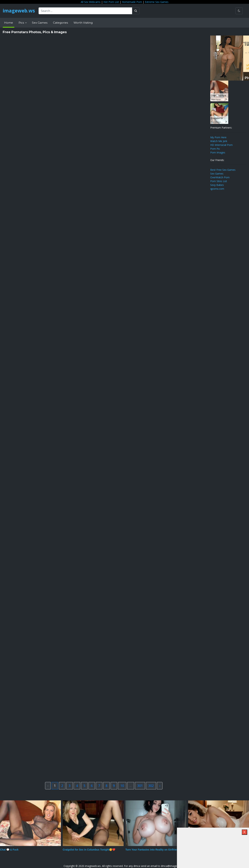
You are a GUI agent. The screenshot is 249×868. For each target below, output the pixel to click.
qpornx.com (217, 189)
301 (140, 786)
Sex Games (40, 23)
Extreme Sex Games (157, 2)
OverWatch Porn (220, 177)
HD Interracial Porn (221, 145)
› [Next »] (160, 786)
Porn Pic (215, 149)
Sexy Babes (217, 185)
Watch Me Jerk (219, 141)
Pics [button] (22, 23)
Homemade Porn (132, 2)
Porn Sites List (219, 181)
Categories (60, 23)
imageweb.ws (20, 11)
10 (122, 786)
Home (9, 23)
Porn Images (218, 152)
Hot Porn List (111, 2)
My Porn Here (218, 137)
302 (151, 786)
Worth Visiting (83, 23)
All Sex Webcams (91, 2)
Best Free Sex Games (223, 170)
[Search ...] (87, 11)
